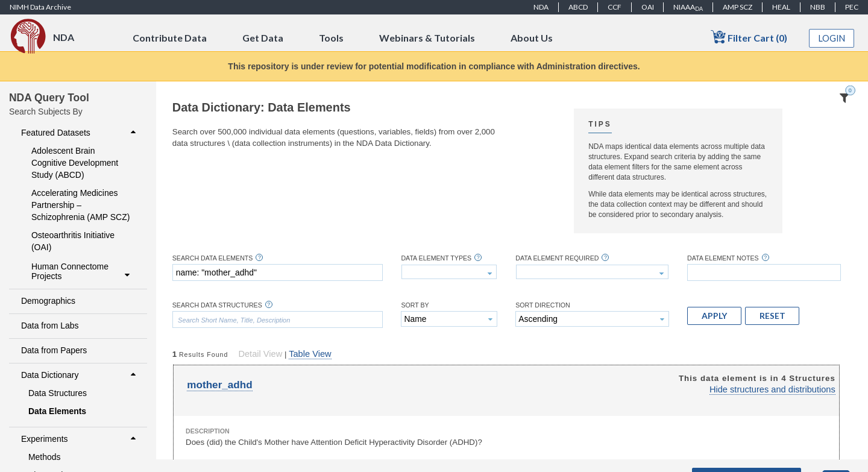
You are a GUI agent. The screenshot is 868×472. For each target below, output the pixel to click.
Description (208, 431)
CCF (615, 7)
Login (832, 38)
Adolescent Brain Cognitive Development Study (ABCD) (75, 163)
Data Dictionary (80, 375)
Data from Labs (50, 326)
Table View (310, 354)
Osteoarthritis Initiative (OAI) (73, 241)
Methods (45, 457)
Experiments (80, 439)
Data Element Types (436, 258)
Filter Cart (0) (749, 37)
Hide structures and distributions (772, 389)
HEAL (781, 7)
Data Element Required (557, 258)
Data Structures (58, 393)
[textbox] (278, 272)
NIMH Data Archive (40, 7)
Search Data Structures (217, 305)
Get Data (263, 38)
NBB (818, 7)
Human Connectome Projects (82, 271)
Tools (331, 38)
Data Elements (57, 411)
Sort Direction (543, 305)
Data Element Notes (723, 258)
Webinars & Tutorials (427, 38)
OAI (648, 7)
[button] (714, 316)
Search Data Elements (213, 258)
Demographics (48, 301)
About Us (532, 38)
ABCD (578, 7)
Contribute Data (170, 38)
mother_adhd (219, 385)
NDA (541, 7)
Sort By (415, 305)
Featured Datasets (80, 133)
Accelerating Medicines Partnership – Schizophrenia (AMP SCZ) (80, 205)
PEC (852, 7)
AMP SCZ (737, 7)
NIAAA (688, 7)
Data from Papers (54, 350)
